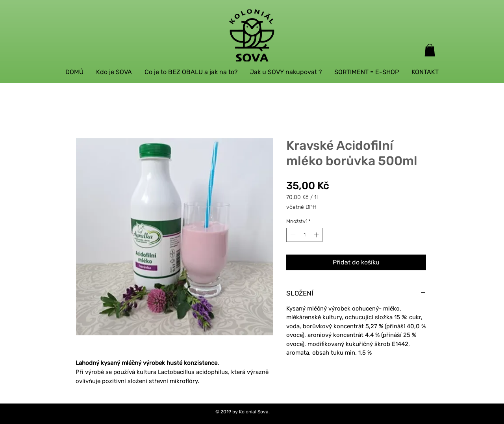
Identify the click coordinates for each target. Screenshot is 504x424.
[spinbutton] (305, 235)
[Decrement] (292, 235)
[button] (430, 50)
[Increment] (317, 235)
